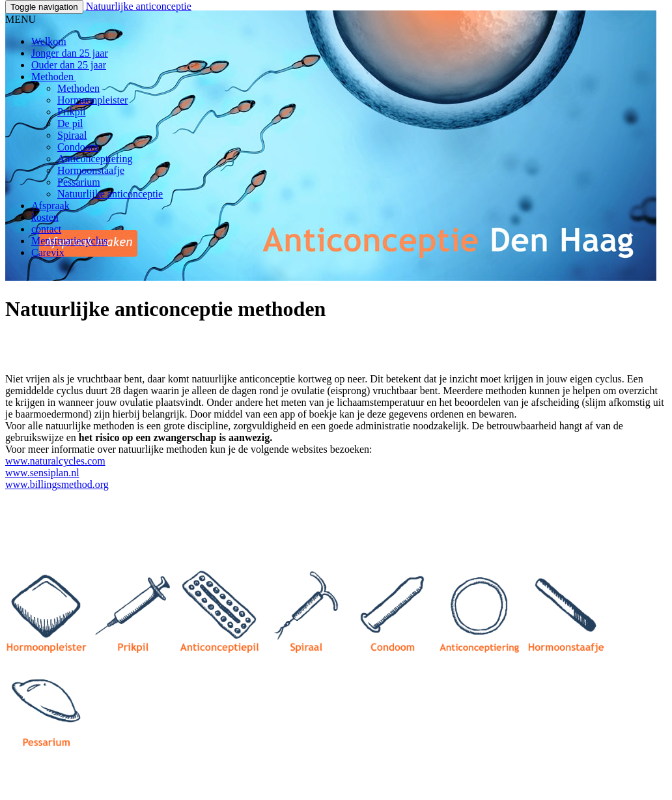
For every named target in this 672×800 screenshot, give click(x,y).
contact (46, 229)
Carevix (48, 252)
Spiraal (72, 135)
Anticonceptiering (95, 159)
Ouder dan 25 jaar (69, 65)
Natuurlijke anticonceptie (139, 6)
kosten (45, 217)
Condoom (78, 147)
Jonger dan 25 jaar (70, 53)
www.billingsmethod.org (57, 484)
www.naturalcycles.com (55, 461)
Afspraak (50, 206)
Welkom (49, 41)
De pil (70, 123)
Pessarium (79, 182)
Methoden (54, 77)
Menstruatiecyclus (69, 241)
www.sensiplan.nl (42, 473)
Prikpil (72, 112)
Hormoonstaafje (91, 170)
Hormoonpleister (92, 100)
